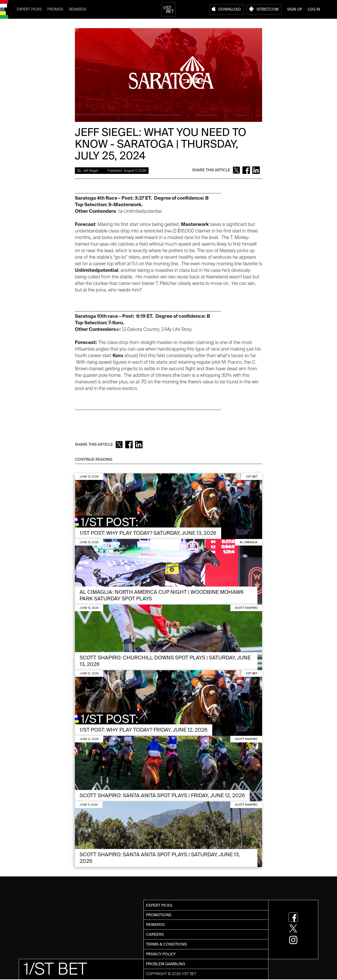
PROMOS (55, 9)
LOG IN (314, 9)
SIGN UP (295, 9)
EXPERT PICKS (29, 9)
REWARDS (77, 9)
